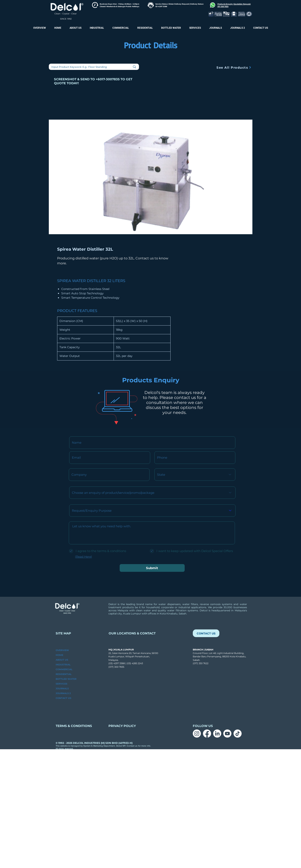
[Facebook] (207, 734)
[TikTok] (238, 734)
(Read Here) (84, 557)
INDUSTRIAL (63, 665)
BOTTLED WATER (66, 679)
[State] (195, 475)
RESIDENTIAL (64, 674)
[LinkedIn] (217, 734)
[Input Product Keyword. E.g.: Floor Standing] (86, 67)
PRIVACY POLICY (123, 726)
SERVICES (61, 684)
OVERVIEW (62, 650)
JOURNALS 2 (63, 693)
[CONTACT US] (206, 633)
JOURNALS (62, 688)
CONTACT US (63, 698)
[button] (238, 28)
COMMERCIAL (64, 669)
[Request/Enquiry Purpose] (152, 511)
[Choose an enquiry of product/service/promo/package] (152, 493)
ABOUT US (62, 660)
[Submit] (152, 568)
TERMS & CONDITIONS (74, 726)
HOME (59, 655)
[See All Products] (234, 67)
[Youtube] (227, 734)
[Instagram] (197, 734)
